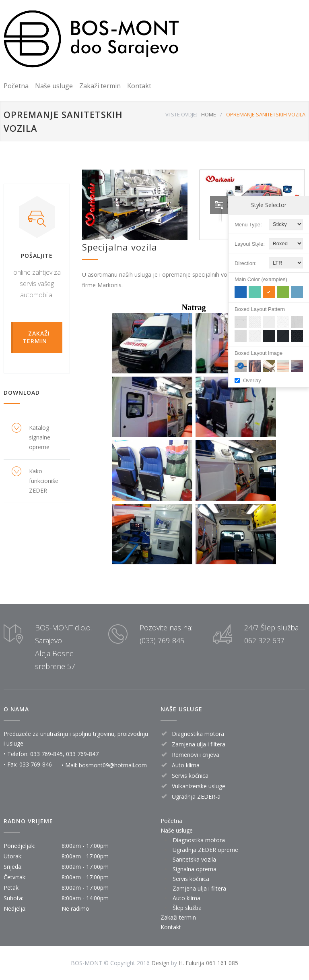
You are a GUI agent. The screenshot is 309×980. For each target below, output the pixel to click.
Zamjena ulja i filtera (199, 888)
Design (160, 963)
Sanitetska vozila (194, 859)
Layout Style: (250, 244)
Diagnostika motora (199, 840)
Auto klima (186, 898)
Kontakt (139, 86)
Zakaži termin (100, 86)
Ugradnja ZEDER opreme (205, 850)
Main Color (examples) (261, 279)
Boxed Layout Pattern (260, 309)
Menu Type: (248, 225)
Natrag (194, 307)
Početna (16, 86)
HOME (209, 114)
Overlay (252, 380)
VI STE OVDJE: (181, 114)
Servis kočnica (191, 879)
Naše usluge (54, 86)
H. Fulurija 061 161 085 (208, 963)
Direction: (246, 263)
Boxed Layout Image (259, 353)
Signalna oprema (195, 869)
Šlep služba (187, 908)
